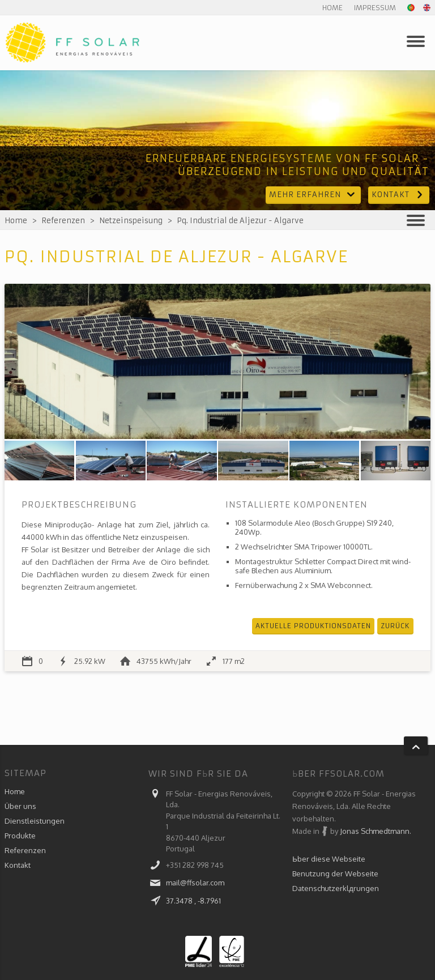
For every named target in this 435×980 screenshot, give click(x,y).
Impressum (375, 8)
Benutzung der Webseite (335, 874)
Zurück (395, 626)
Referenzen (63, 221)
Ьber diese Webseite (329, 859)
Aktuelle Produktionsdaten (313, 626)
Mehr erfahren (313, 195)
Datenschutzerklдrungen (336, 888)
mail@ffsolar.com (195, 883)
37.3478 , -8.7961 (193, 901)
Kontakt (399, 195)
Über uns (20, 806)
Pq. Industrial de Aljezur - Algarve (240, 221)
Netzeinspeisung (131, 221)
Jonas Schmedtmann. (376, 831)
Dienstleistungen (35, 821)
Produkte (20, 836)
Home (332, 8)
